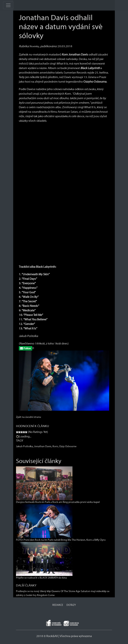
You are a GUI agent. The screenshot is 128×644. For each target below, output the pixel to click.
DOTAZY (71, 605)
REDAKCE (58, 605)
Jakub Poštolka (24, 446)
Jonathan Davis (43, 446)
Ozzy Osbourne (68, 446)
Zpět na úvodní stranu (29, 417)
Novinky (34, 46)
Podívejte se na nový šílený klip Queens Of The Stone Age (48, 591)
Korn (55, 446)
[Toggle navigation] (8, 5)
